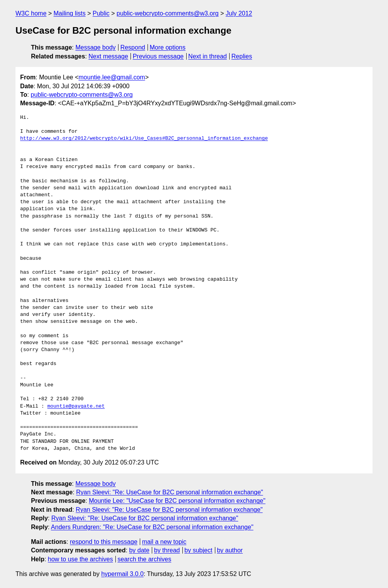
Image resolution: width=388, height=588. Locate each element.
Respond (133, 47)
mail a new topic (164, 542)
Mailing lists (70, 13)
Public (101, 13)
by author (230, 550)
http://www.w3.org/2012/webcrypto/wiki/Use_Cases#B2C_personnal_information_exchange (144, 139)
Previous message (158, 56)
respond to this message (103, 542)
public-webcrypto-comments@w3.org (167, 13)
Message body (96, 47)
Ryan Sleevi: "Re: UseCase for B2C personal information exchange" (170, 492)
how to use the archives (81, 559)
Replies (242, 56)
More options (168, 47)
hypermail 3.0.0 (122, 574)
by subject (198, 550)
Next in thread (208, 56)
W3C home (31, 13)
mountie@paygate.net (76, 406)
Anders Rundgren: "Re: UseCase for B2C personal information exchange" (152, 527)
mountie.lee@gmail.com (112, 77)
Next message (108, 56)
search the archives (145, 559)
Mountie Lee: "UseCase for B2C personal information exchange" (177, 501)
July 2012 (239, 13)
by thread (167, 550)
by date (139, 550)
